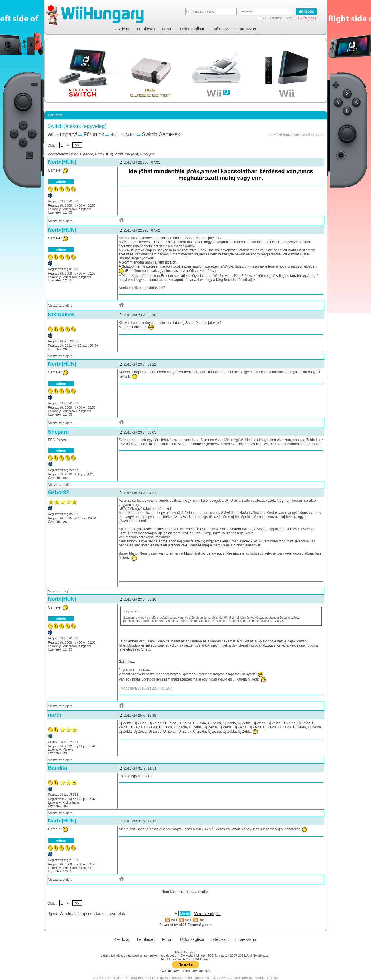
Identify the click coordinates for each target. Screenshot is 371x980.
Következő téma (306, 135)
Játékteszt (220, 29)
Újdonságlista (192, 29)
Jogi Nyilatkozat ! (258, 956)
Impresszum (246, 29)
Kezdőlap (122, 29)
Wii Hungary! (62, 134)
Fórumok (94, 134)
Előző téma (282, 135)
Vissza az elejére (60, 221)
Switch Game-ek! (162, 134)
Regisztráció (308, 18)
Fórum (168, 29)
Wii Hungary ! (187, 952)
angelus (204, 971)
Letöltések (146, 29)
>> (77, 145)
